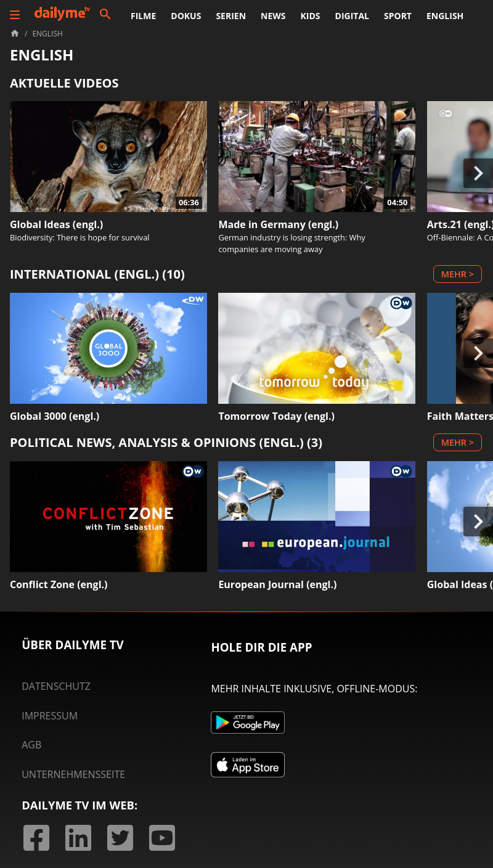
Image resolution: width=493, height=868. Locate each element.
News (273, 16)
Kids (311, 16)
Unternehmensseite (73, 774)
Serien (231, 16)
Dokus (186, 16)
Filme (143, 16)
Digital (352, 16)
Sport (398, 16)
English (445, 16)
